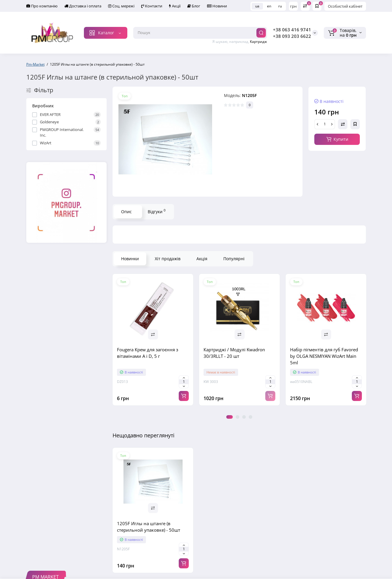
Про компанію (40, 6)
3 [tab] (244, 417)
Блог (171, 6)
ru (280, 6)
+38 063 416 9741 (292, 30)
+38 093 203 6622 (292, 36)
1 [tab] (230, 417)
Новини (190, 6)
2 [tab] (238, 417)
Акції (156, 6)
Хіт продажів (168, 259)
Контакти (136, 6)
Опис (126, 212)
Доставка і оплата (76, 6)
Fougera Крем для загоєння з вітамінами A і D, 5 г (148, 353)
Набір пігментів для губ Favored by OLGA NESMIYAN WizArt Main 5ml (324, 356)
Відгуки (157, 211)
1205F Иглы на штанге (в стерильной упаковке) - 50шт (149, 527)
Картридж (258, 42)
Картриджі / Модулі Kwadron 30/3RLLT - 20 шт (234, 353)
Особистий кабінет (345, 6)
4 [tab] (251, 417)
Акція (202, 259)
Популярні (234, 259)
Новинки (130, 259)
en (269, 6)
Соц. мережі (110, 6)
